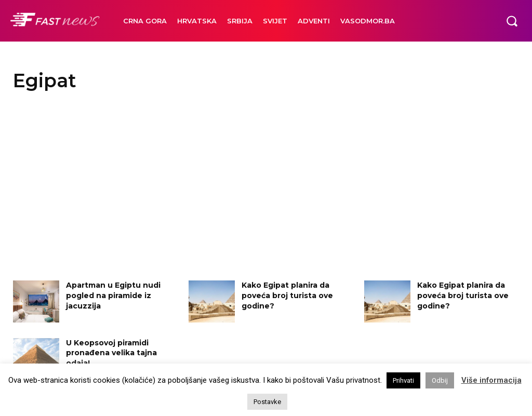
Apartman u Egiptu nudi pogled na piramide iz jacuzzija (113, 295)
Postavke (267, 402)
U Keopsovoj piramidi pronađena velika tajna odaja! (111, 353)
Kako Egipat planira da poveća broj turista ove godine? (287, 295)
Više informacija (491, 380)
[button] (512, 21)
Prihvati (403, 380)
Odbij (440, 380)
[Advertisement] (266, 187)
